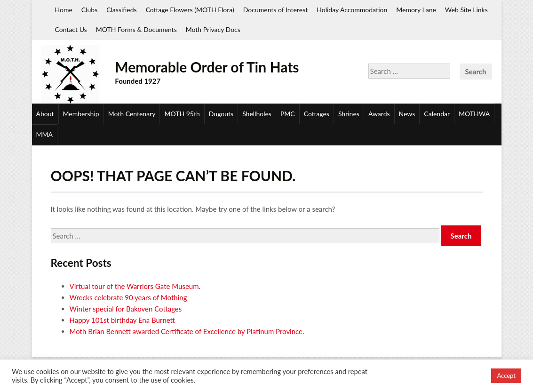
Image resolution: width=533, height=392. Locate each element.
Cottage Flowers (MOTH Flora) (190, 10)
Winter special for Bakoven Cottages (126, 309)
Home (64, 10)
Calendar (437, 114)
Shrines (349, 114)
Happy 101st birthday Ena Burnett (122, 320)
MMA (44, 134)
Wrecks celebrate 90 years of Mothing (128, 297)
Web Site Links (466, 10)
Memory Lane (416, 10)
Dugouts (221, 114)
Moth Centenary (132, 114)
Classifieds (121, 10)
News (407, 114)
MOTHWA (474, 114)
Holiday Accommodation (352, 10)
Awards (379, 114)
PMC (288, 114)
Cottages (317, 114)
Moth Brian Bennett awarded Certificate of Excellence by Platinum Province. (187, 331)
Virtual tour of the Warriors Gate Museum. (135, 286)
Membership (81, 114)
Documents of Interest (275, 10)
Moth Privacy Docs (213, 29)
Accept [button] (506, 376)
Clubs (89, 10)
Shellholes (257, 114)
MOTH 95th (182, 114)
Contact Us (71, 29)
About (45, 114)
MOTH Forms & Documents (136, 29)
